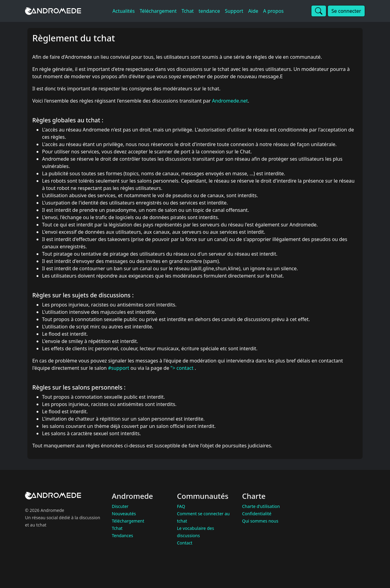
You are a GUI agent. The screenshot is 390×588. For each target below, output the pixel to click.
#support (119, 368)
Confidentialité (257, 514)
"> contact (182, 368)
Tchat (117, 528)
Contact (185, 543)
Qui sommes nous (260, 521)
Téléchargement (128, 521)
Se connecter (346, 11)
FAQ (181, 506)
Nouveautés (124, 514)
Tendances (122, 535)
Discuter (120, 506)
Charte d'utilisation (261, 506)
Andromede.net (230, 101)
